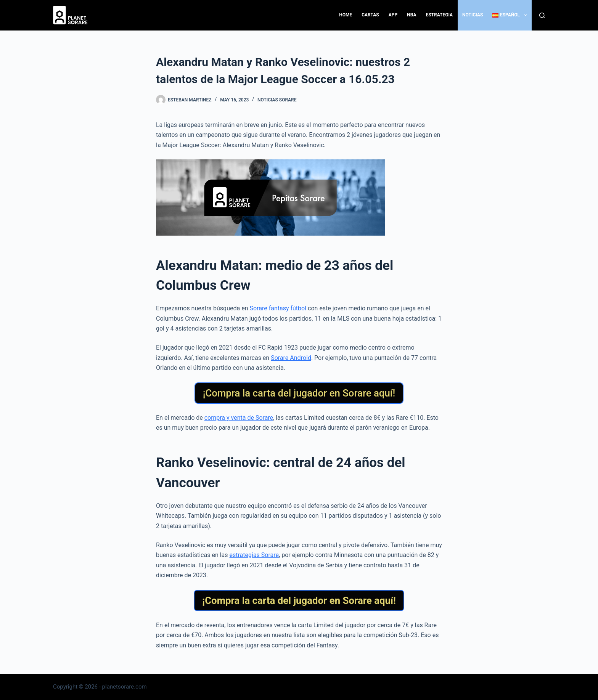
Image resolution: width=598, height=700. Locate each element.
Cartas (370, 15)
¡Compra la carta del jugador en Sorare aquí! (299, 393)
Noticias (473, 15)
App (393, 15)
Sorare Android (291, 358)
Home (346, 15)
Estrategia (439, 15)
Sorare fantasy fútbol (278, 308)
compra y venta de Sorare (239, 418)
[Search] (542, 15)
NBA (412, 15)
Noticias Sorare (277, 100)
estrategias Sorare (254, 555)
